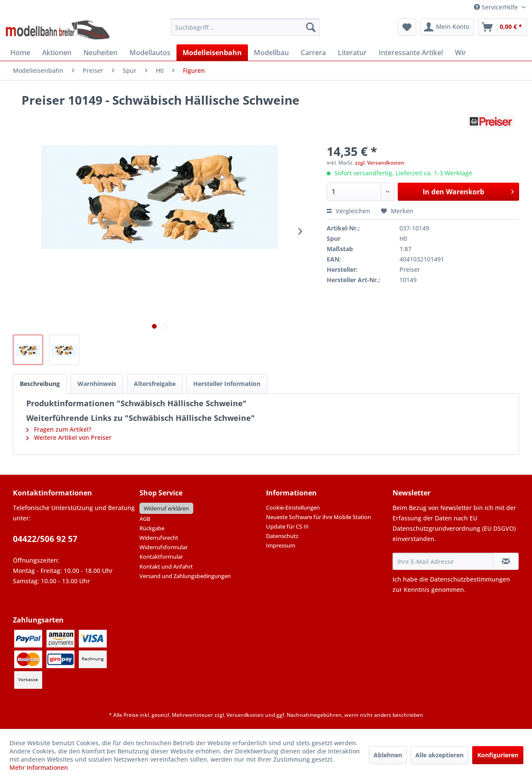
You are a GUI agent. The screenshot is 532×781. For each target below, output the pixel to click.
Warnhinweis (97, 384)
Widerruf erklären (166, 508)
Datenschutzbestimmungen (470, 579)
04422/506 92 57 (45, 539)
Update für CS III (287, 526)
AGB (145, 519)
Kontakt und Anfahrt (166, 566)
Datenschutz (282, 536)
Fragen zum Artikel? (59, 429)
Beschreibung (40, 384)
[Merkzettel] (407, 27)
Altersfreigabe (155, 384)
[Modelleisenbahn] (212, 53)
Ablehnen (388, 755)
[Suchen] (311, 27)
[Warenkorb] (502, 27)
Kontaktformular (161, 557)
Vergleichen (348, 211)
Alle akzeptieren (439, 755)
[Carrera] (313, 53)
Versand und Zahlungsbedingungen (185, 576)
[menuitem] (245, 27)
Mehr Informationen (39, 767)
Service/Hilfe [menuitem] (497, 7)
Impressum (281, 545)
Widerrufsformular (164, 547)
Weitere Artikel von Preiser (69, 437)
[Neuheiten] (101, 53)
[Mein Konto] (447, 27)
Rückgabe (152, 528)
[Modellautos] (150, 53)
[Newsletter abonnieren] (506, 561)
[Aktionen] (57, 53)
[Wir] (461, 53)
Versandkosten (245, 715)
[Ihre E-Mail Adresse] (443, 561)
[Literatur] (352, 53)
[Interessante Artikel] (411, 53)
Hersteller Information (227, 384)
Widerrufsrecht (159, 538)
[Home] (20, 53)
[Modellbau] (271, 53)
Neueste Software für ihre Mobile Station (319, 517)
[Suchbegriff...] (245, 27)
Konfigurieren (498, 755)
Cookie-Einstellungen (293, 507)
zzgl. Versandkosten (380, 163)
